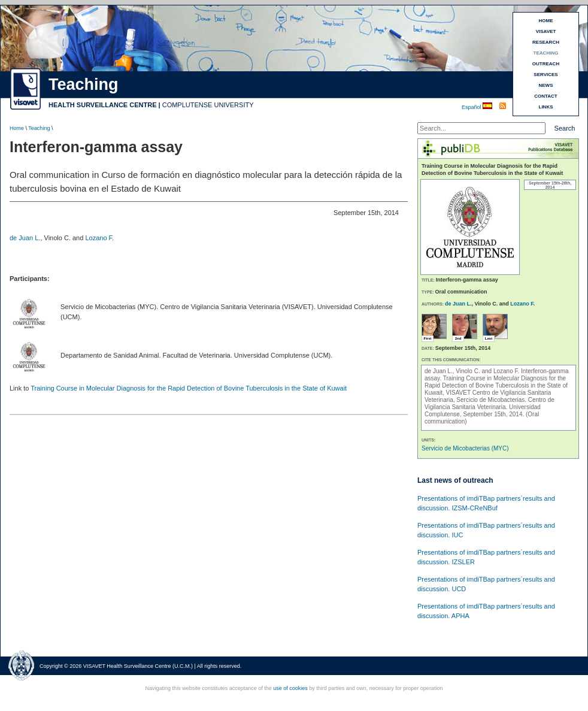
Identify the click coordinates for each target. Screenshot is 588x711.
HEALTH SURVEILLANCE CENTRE (103, 105)
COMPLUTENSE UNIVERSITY (208, 105)
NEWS (546, 85)
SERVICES (545, 75)
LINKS (546, 107)
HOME (546, 21)
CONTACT (546, 96)
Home (17, 128)
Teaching (39, 128)
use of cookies (290, 688)
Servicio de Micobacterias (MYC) (465, 448)
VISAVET (546, 31)
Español (472, 107)
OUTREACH (546, 64)
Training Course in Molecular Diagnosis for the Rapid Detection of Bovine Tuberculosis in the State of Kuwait (189, 388)
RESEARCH (546, 42)
